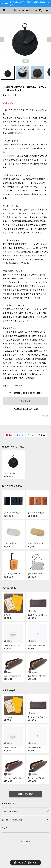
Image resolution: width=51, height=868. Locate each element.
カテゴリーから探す (11, 811)
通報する (45, 416)
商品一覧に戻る (26, 794)
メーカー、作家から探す (12, 820)
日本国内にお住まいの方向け (26, 409)
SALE (5, 828)
